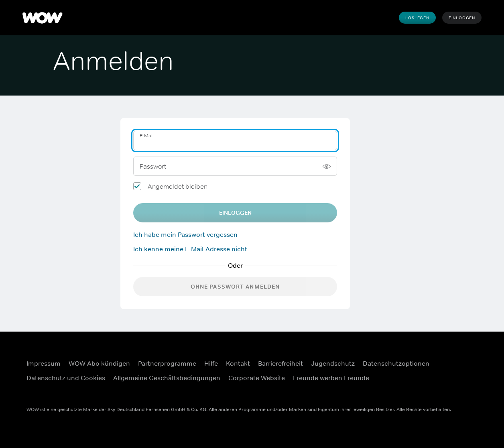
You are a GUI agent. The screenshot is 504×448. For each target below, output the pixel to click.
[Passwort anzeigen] (327, 166)
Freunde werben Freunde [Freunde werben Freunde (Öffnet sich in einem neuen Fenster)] (331, 378)
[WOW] (43, 18)
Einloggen (462, 18)
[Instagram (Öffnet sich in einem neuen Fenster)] (467, 358)
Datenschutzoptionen (396, 363)
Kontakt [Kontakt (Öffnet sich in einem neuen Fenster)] (238, 363)
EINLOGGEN (235, 213)
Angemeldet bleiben (178, 186)
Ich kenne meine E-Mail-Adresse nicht (190, 249)
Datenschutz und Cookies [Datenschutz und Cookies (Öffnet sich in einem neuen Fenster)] (66, 378)
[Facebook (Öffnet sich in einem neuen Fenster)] (447, 358)
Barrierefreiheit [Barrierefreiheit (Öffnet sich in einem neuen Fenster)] (280, 363)
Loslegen (417, 18)
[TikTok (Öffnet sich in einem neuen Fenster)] (467, 381)
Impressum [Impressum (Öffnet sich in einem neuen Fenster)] (44, 363)
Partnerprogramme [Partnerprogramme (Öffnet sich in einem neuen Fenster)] (167, 363)
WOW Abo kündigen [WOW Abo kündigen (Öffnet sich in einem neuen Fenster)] (99, 363)
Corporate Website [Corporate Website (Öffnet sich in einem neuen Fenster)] (257, 378)
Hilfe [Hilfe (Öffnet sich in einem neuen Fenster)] (211, 363)
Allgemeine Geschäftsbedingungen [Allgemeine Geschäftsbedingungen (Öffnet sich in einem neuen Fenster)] (167, 378)
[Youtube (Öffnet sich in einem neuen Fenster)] (447, 381)
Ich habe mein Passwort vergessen (185, 234)
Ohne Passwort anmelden (235, 287)
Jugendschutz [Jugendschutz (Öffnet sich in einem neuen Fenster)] (333, 363)
